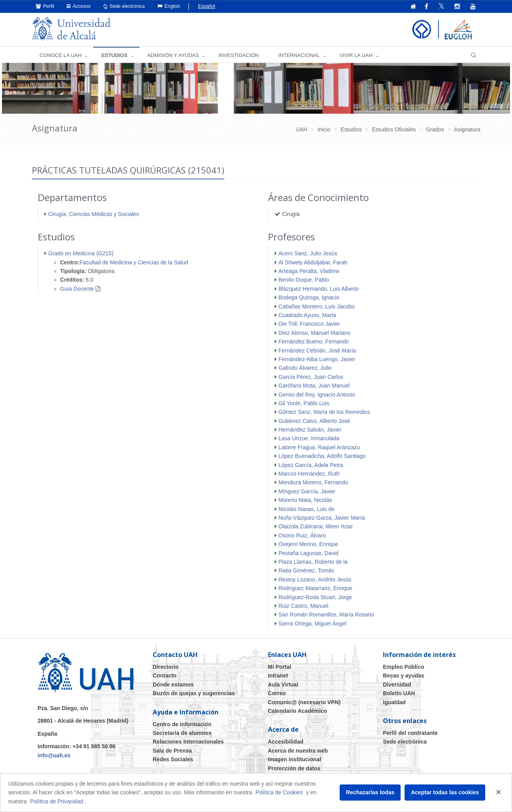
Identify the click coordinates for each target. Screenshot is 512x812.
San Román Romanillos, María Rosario (326, 615)
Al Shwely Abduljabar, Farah (313, 262)
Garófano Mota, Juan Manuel (314, 386)
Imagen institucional (295, 759)
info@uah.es (54, 755)
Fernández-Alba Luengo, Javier (317, 359)
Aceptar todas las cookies (445, 792)
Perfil (45, 6)
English (169, 6)
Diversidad (397, 685)
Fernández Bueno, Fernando (314, 341)
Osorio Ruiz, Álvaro (302, 535)
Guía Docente (77, 289)
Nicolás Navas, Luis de (307, 509)
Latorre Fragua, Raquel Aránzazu (319, 447)
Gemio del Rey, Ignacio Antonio (317, 395)
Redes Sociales (173, 759)
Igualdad (394, 702)
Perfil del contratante (410, 733)
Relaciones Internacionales (188, 742)
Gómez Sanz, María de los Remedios (324, 412)
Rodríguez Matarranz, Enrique (316, 588)
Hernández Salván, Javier (310, 430)
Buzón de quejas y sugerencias (194, 693)
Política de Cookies (279, 792)
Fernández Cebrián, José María (317, 351)
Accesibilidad (286, 742)
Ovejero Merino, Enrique (309, 544)
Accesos (79, 6)
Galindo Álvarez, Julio (305, 368)
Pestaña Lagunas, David (309, 553)
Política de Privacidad (57, 801)
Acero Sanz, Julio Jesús (308, 253)
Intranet (278, 675)
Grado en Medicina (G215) (81, 253)
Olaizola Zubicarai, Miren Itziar (316, 526)
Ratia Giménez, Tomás (306, 570)
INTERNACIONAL (299, 55)
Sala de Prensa (172, 751)
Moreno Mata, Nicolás (305, 500)
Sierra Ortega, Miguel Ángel (313, 624)
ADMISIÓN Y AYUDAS (173, 55)
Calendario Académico (298, 711)
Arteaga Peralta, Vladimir (309, 271)
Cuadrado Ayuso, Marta (308, 315)
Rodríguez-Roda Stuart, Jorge (315, 597)
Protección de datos (294, 768)
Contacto (165, 675)
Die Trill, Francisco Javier (309, 324)
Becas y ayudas (404, 675)
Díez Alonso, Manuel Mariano (315, 333)
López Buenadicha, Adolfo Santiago (322, 456)
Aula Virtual (283, 685)
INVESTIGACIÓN (238, 55)
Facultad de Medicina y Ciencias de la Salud (134, 262)
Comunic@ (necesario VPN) (304, 702)
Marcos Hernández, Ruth (309, 474)
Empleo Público (404, 667)
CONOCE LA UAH (61, 55)
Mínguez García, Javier (307, 491)
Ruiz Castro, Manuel (304, 606)
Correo (277, 693)
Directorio (166, 667)
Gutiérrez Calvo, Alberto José (314, 421)
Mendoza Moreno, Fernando (313, 482)
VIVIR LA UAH (356, 55)
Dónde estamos (173, 685)
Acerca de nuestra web (298, 751)
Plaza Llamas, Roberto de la (313, 562)
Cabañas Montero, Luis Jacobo (317, 306)
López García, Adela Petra (311, 465)
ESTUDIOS (114, 55)
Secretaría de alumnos (182, 733)
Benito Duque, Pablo (304, 280)
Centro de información (182, 724)
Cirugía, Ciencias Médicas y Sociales (94, 214)
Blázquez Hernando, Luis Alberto (319, 289)
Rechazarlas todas (370, 792)
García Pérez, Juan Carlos (311, 377)
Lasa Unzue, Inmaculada (309, 438)
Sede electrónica (124, 6)
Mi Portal (280, 667)
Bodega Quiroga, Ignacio (309, 297)
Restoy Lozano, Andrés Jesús (315, 579)
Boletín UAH (399, 693)
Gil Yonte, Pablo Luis (304, 403)
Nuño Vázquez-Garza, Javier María (322, 518)
